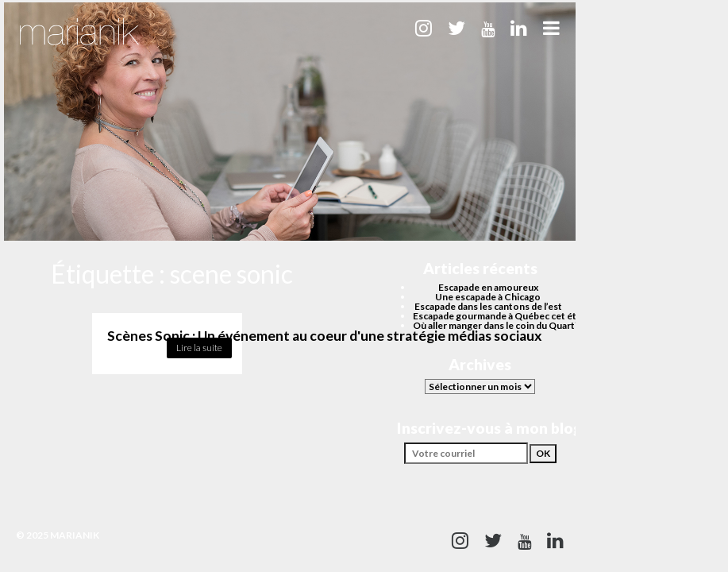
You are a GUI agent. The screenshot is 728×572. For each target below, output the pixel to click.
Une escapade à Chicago (488, 297)
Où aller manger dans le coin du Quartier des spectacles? (535, 325)
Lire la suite (199, 348)
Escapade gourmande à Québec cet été (497, 316)
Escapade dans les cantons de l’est (488, 306)
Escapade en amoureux (488, 287)
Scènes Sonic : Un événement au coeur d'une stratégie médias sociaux (325, 336)
